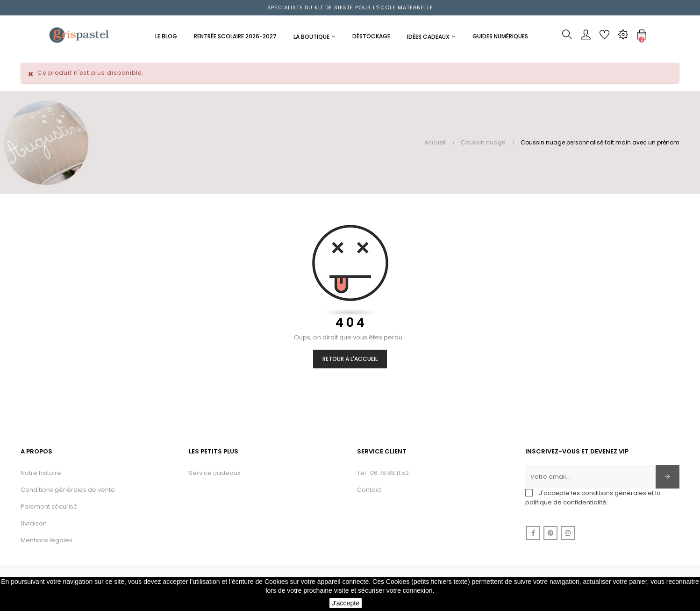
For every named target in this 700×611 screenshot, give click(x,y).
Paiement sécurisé (49, 507)
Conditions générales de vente (68, 490)
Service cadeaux (214, 473)
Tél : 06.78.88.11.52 (383, 473)
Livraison (34, 523)
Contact (369, 490)
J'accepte (346, 603)
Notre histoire (41, 473)
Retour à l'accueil (350, 359)
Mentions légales (46, 540)
